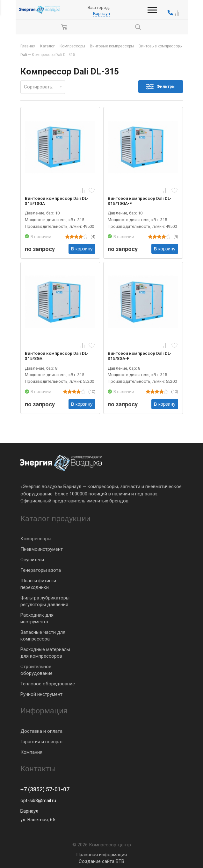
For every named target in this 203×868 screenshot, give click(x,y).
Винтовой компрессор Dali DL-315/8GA (57, 356)
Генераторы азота (41, 570)
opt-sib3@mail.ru (38, 801)
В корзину (82, 249)
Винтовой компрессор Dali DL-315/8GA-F (140, 356)
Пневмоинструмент (42, 549)
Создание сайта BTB (101, 861)
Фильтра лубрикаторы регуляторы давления (45, 601)
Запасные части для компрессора (43, 636)
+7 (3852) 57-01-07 (45, 790)
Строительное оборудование (36, 670)
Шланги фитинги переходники (38, 584)
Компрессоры (36, 539)
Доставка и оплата (41, 731)
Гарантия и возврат (42, 741)
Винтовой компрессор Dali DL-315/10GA (57, 201)
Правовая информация (101, 855)
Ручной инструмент (41, 694)
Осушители (32, 560)
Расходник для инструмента (37, 618)
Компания (31, 752)
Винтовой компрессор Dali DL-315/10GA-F (140, 201)
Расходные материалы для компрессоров (45, 653)
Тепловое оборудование (48, 684)
